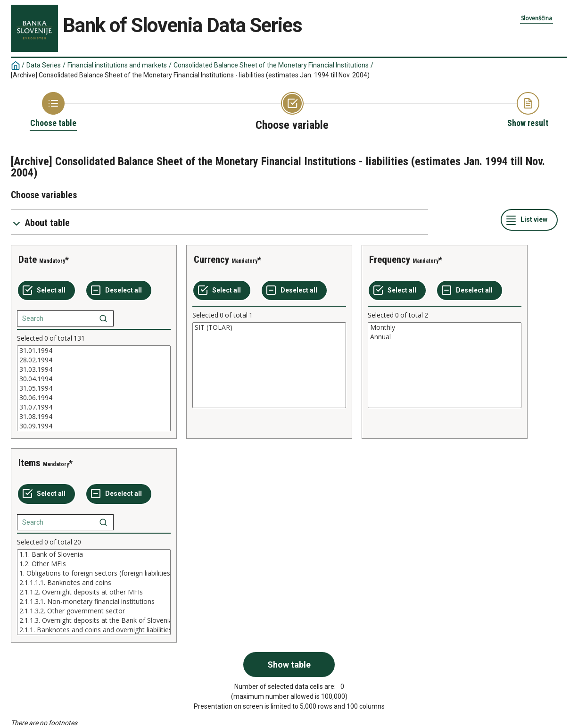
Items (29, 463)
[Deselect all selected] (119, 291)
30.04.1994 (94, 379)
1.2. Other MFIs (94, 564)
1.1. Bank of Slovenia (94, 554)
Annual (445, 337)
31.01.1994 (94, 351)
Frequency (390, 259)
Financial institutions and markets (117, 65)
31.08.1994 (94, 417)
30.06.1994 (94, 398)
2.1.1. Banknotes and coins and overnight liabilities (94, 630)
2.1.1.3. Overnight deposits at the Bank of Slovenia (94, 620)
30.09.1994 (94, 426)
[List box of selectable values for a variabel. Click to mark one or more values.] (94, 388)
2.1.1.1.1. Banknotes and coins (94, 583)
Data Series (44, 65)
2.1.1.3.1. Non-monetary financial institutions (94, 602)
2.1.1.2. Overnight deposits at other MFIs (94, 592)
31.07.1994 (94, 407)
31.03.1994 (94, 369)
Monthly (445, 327)
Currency (211, 259)
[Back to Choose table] (53, 110)
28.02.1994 (94, 360)
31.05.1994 (94, 388)
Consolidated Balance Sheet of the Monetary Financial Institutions (271, 65)
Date (28, 259)
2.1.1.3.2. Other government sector (94, 611)
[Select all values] (46, 291)
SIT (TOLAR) (269, 327)
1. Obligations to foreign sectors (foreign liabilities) (94, 573)
